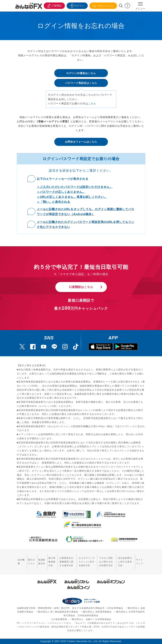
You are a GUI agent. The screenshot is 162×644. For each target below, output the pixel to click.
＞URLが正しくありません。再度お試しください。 (72, 197)
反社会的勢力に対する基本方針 (125, 562)
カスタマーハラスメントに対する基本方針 (87, 562)
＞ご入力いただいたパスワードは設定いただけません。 (75, 187)
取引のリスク (32, 562)
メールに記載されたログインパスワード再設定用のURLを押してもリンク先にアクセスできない (86, 224)
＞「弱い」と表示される (53, 202)
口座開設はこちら (81, 287)
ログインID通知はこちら (81, 73)
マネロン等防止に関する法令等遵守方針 (106, 562)
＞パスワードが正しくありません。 (61, 192)
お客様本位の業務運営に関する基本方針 (66, 562)
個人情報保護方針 (52, 562)
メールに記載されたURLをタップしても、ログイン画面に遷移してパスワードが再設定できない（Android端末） (86, 212)
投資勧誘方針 (42, 562)
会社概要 (21, 562)
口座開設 (54, 5)
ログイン (77, 5)
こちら (92, 103)
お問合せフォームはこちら (81, 142)
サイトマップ (140, 562)
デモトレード (103, 6)
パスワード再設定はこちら (81, 83)
